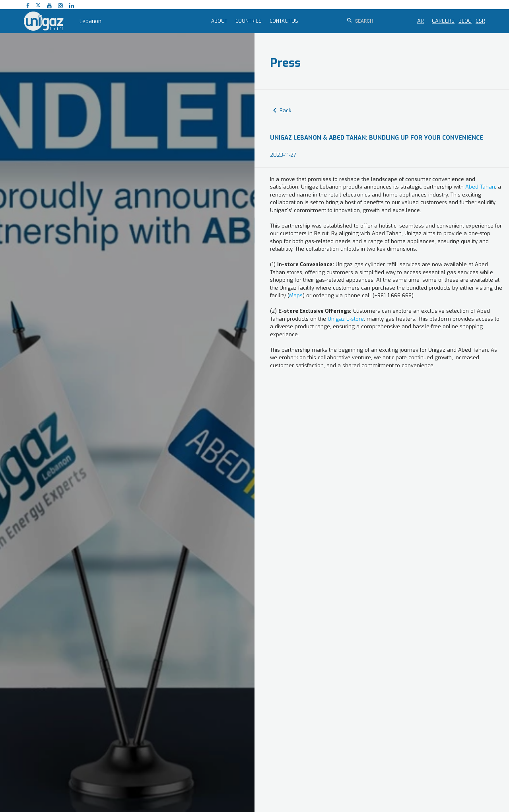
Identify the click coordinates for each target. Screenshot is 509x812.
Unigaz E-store (346, 319)
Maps (296, 295)
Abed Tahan (480, 187)
